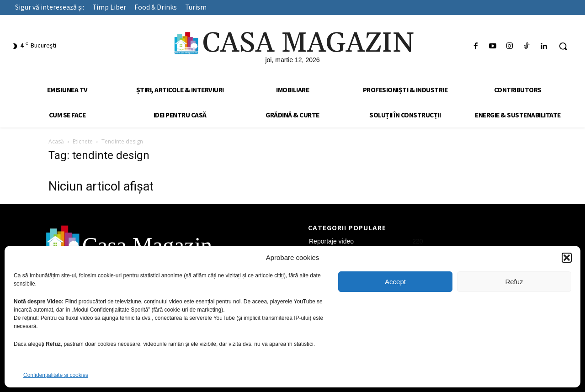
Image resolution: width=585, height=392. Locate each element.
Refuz (514, 282)
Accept (395, 282)
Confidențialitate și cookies (56, 375)
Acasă (56, 141)
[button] (567, 258)
